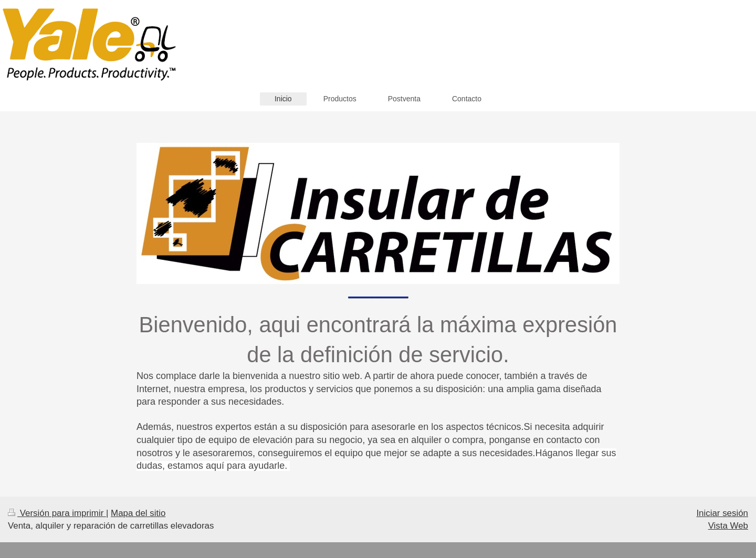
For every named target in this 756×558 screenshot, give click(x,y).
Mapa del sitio (138, 513)
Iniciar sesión (722, 513)
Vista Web (728, 526)
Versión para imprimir (57, 513)
